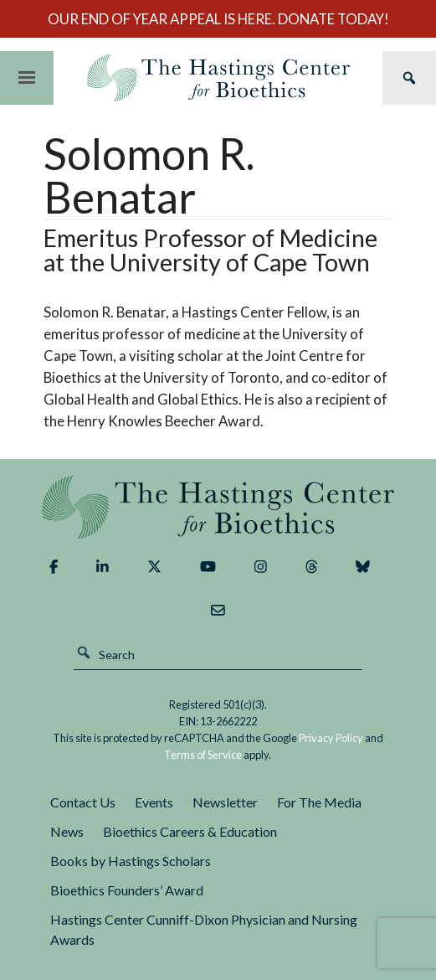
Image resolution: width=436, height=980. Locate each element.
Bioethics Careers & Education (190, 831)
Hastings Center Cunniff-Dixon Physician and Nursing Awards (204, 930)
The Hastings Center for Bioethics (218, 78)
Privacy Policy (331, 738)
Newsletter (225, 802)
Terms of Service (203, 755)
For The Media (319, 802)
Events (154, 802)
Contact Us (83, 802)
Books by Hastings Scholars (131, 861)
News (67, 831)
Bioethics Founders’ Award (127, 890)
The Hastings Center (218, 507)
